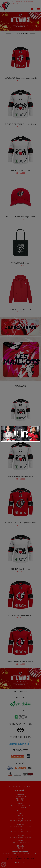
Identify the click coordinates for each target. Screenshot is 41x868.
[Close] (38, 427)
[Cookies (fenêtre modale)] (3, 865)
